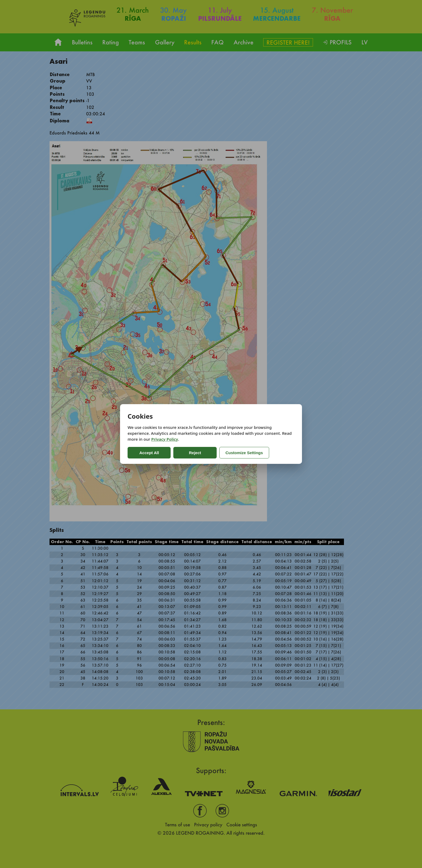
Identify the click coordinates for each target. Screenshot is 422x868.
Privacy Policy (165, 439)
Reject (195, 453)
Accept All (149, 453)
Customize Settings (244, 453)
